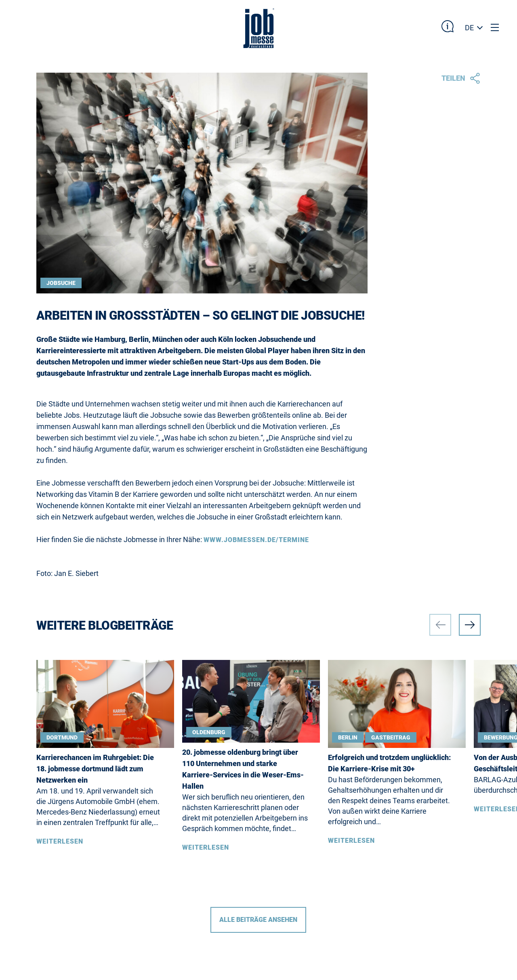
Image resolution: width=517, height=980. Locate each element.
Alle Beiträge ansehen (258, 699)
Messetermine (63, 822)
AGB (119, 886)
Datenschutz (137, 868)
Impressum (132, 822)
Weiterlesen (60, 621)
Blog (45, 886)
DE (469, 28)
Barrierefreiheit (68, 868)
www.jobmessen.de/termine (256, 319)
